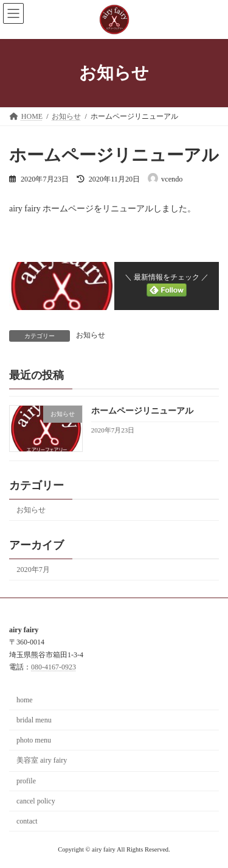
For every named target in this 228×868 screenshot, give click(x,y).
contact (27, 821)
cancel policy (36, 801)
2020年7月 (33, 570)
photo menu (34, 740)
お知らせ (91, 335)
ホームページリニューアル (142, 411)
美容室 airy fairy (42, 760)
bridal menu (34, 720)
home (25, 700)
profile (26, 781)
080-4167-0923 (54, 667)
